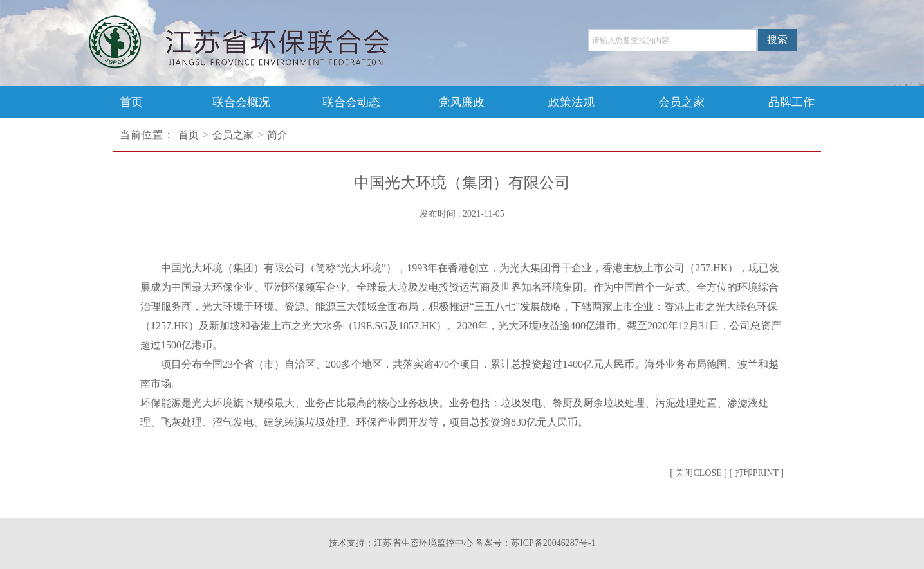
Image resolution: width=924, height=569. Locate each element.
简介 (277, 135)
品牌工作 (791, 102)
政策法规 (571, 102)
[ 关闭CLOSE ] (698, 473)
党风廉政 (461, 102)
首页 (131, 102)
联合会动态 (351, 102)
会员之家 (681, 102)
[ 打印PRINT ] (756, 473)
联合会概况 (241, 102)
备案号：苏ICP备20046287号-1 (535, 543)
